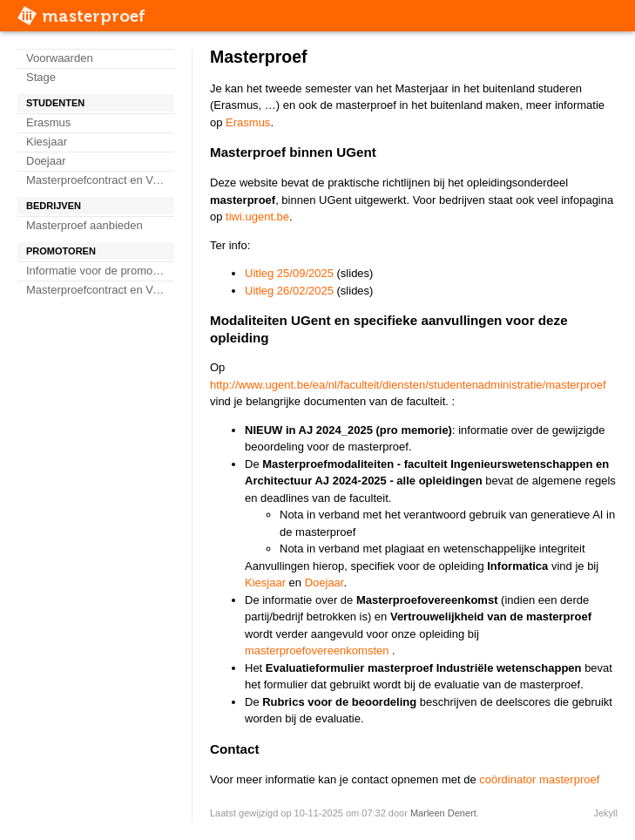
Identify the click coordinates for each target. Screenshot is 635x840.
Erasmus (48, 122)
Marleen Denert (443, 813)
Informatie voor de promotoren (100, 271)
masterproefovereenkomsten (317, 650)
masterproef (94, 16)
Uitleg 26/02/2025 (289, 291)
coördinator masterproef (539, 779)
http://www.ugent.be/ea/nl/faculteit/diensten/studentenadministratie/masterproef (408, 385)
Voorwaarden (60, 58)
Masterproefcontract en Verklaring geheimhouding (100, 180)
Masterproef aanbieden (84, 225)
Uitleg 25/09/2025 (289, 273)
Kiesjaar (47, 142)
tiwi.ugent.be (257, 217)
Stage (41, 77)
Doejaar (46, 161)
